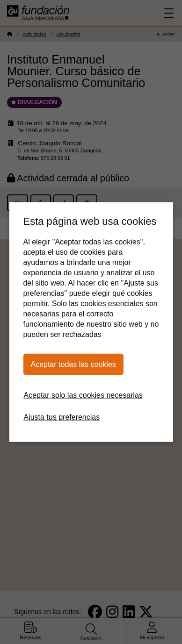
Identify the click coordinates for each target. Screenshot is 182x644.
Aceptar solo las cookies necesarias (83, 395)
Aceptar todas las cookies (73, 364)
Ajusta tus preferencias (62, 417)
